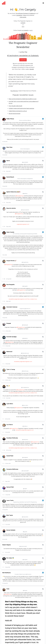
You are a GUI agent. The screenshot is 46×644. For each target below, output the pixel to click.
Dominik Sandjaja (11, 337)
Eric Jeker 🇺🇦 (10, 558)
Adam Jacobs (10, 232)
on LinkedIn (25, 30)
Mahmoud (9, 352)
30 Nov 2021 (9, 450)
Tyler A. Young (11, 369)
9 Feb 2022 (8, 171)
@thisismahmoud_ (25, 353)
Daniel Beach (10, 177)
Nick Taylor (10, 515)
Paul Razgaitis (10, 285)
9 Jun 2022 (8, 398)
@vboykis (25, 590)
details (32, 69)
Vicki (8, 589)
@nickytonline (25, 517)
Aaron (8, 161)
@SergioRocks (25, 262)
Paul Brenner (14, 91)
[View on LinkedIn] (43, 119)
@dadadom (25, 338)
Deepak (9, 323)
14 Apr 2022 (8, 226)
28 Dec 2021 (8, 380)
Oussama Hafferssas (12, 469)
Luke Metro (10, 404)
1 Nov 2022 (5, 255)
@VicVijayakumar (25, 387)
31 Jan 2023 (5, 155)
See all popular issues (15, 114)
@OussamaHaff (25, 471)
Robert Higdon (7, 545)
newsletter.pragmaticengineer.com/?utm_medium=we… (23, 299)
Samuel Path (10, 487)
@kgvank (25, 532)
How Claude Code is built (15, 106)
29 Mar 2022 (8, 331)
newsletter (19, 15)
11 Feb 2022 (8, 432)
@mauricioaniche (25, 210)
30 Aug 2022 (5, 510)
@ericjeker (25, 560)
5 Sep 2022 (5, 186)
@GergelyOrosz (20, 196)
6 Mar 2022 (8, 364)
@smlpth (25, 489)
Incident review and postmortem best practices (21, 108)
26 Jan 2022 (8, 419)
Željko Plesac (10, 119)
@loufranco (25, 426)
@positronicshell (23, 546)
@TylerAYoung (25, 371)
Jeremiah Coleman (12, 307)
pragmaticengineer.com (23, 224)
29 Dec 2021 (8, 463)
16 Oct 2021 (5, 539)
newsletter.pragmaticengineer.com (23, 362)
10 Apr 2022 (8, 567)
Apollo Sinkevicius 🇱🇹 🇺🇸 (13, 192)
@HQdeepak (25, 325)
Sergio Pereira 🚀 (11, 261)
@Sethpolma (25, 440)
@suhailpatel (25, 457)
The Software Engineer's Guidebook (25, 13)
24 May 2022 (9, 279)
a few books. (23, 17)
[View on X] (43, 161)
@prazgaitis (25, 286)
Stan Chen (9, 147)
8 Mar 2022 (8, 346)
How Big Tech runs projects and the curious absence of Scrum (24, 102)
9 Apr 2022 (7, 481)
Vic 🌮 (8, 386)
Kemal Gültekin (11, 530)
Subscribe (23, 60)
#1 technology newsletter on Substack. (23, 55)
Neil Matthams (7, 573)
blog (25, 15)
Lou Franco (10, 425)
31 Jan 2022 (8, 203)
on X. (31, 30)
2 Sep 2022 (8, 495)
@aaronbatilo (25, 162)
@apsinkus (25, 193)
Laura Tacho (10, 500)
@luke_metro (25, 405)
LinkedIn (23, 23)
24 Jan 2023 (5, 142)
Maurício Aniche (11, 208)
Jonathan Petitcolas (12, 438)
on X (23, 27)
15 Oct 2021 (8, 552)
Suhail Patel (10, 456)
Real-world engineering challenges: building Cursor (23, 99)
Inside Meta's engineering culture (18, 111)
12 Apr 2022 (8, 301)
